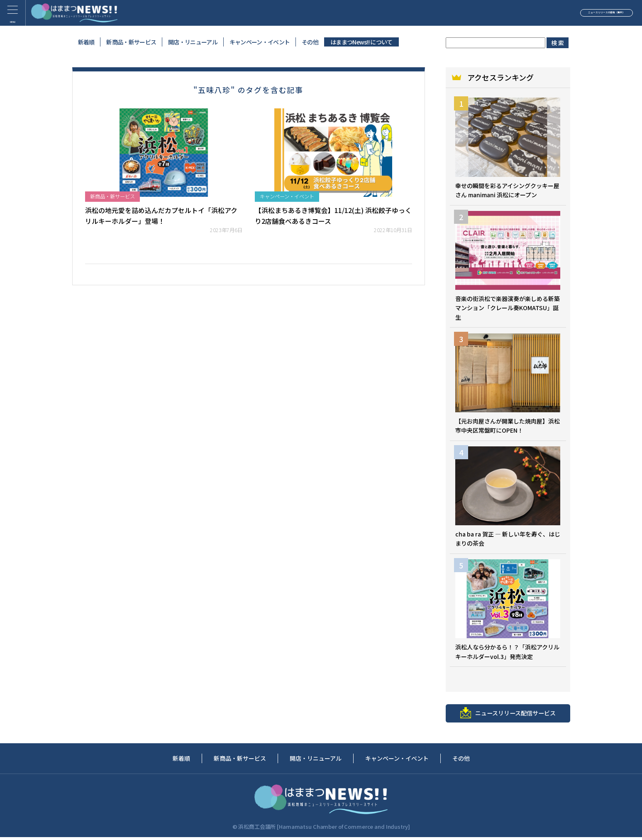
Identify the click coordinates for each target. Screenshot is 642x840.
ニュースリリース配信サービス (508, 715)
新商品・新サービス (131, 42)
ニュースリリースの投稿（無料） (574, 14)
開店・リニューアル (193, 42)
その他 (310, 42)
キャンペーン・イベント (260, 42)
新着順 (86, 42)
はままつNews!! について (361, 42)
